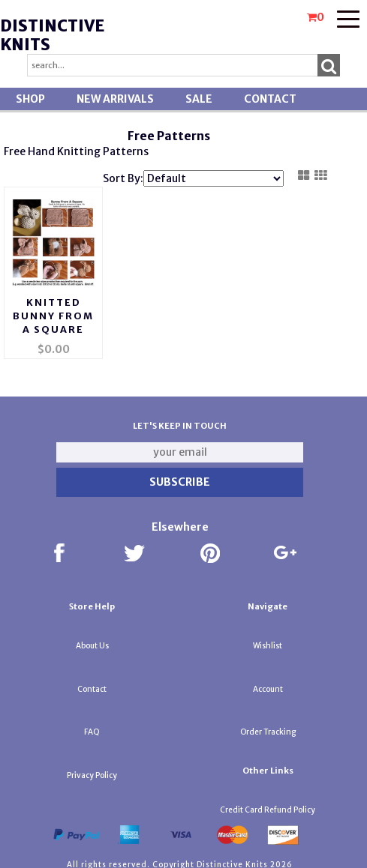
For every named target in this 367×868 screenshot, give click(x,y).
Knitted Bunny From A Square (53, 311)
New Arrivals (115, 99)
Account (268, 684)
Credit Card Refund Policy (268, 805)
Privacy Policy (92, 770)
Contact (270, 99)
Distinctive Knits (52, 35)
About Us (92, 641)
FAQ (92, 727)
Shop (30, 99)
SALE (199, 99)
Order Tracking (268, 727)
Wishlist (268, 641)
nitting (82, 151)
